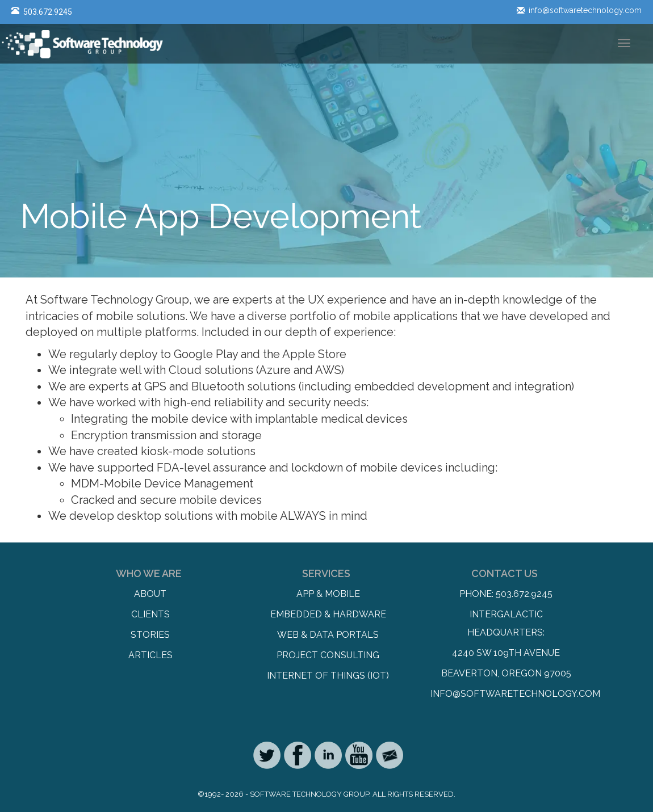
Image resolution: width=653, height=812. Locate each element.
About (150, 594)
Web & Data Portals (328, 635)
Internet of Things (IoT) (328, 676)
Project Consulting (328, 655)
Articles (150, 655)
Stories (150, 635)
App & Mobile (328, 594)
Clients (150, 614)
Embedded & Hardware (328, 614)
